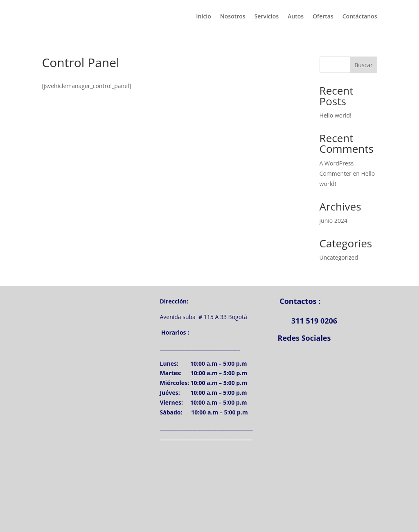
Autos (296, 17)
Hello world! (336, 115)
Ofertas (323, 17)
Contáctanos (360, 17)
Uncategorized (339, 257)
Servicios (267, 17)
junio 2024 (333, 221)
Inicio (203, 17)
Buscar (364, 65)
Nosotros (233, 17)
